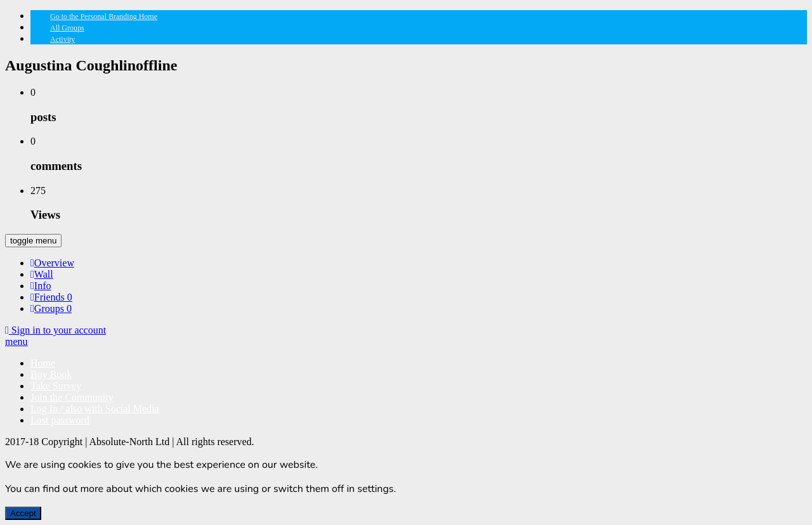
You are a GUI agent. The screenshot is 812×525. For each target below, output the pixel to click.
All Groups (67, 28)
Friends (51, 297)
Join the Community (72, 397)
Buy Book (51, 374)
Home (43, 363)
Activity (62, 39)
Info (41, 286)
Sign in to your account (56, 330)
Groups (51, 308)
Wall (42, 274)
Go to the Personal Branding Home (104, 16)
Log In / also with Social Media (95, 409)
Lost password (60, 420)
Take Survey (56, 386)
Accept (23, 513)
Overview (52, 263)
